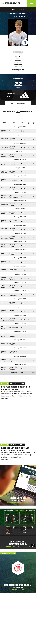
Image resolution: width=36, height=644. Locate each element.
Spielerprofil (18, 10)
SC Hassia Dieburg (18, 14)
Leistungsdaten (18, 103)
